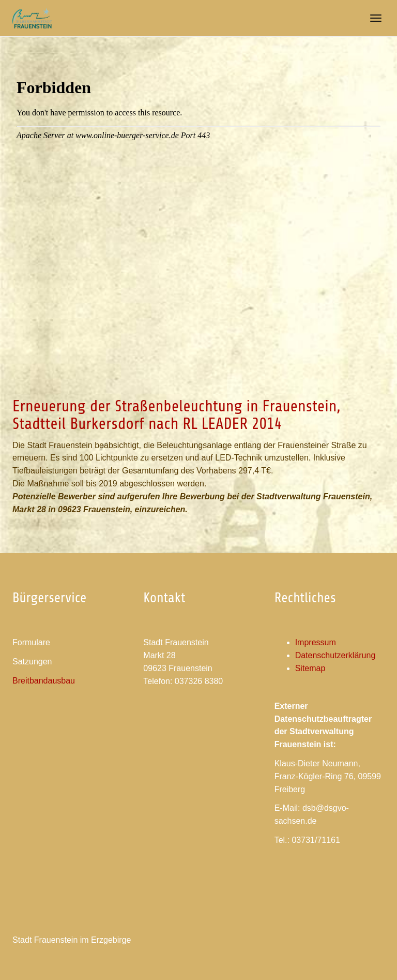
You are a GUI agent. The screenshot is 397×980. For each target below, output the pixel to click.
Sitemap (310, 668)
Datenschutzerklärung (335, 655)
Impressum (316, 642)
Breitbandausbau (44, 681)
